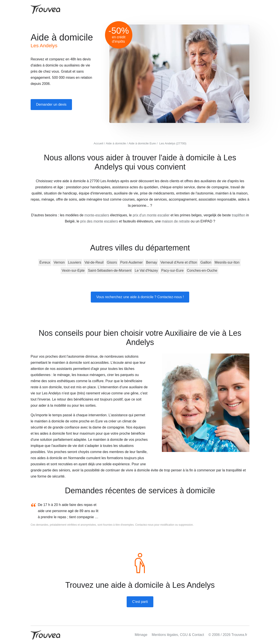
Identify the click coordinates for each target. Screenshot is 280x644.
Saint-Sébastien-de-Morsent (110, 270)
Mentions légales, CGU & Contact (178, 635)
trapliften (239, 215)
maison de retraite (176, 221)
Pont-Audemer (131, 262)
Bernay (152, 262)
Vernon (59, 262)
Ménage (141, 635)
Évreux (45, 262)
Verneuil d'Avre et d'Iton (179, 262)
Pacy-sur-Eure (172, 270)
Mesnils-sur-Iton (227, 262)
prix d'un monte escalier (151, 215)
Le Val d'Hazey (146, 270)
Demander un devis (51, 104)
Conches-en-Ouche (202, 270)
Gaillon (206, 262)
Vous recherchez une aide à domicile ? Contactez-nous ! (140, 297)
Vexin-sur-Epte (73, 270)
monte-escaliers (97, 215)
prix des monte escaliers (99, 221)
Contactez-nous (144, 525)
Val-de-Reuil (94, 262)
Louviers (75, 262)
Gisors (112, 262)
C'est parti (140, 602)
